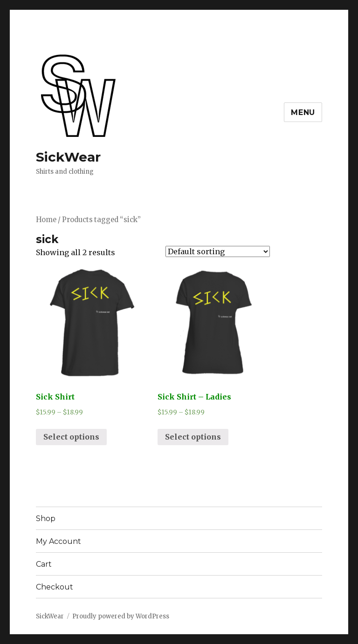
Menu (303, 112)
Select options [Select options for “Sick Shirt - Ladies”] (193, 437)
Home (46, 220)
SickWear (68, 157)
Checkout (55, 587)
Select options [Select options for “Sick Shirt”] (71, 437)
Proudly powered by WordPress (121, 616)
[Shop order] (218, 251)
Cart (44, 564)
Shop (46, 519)
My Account (59, 541)
